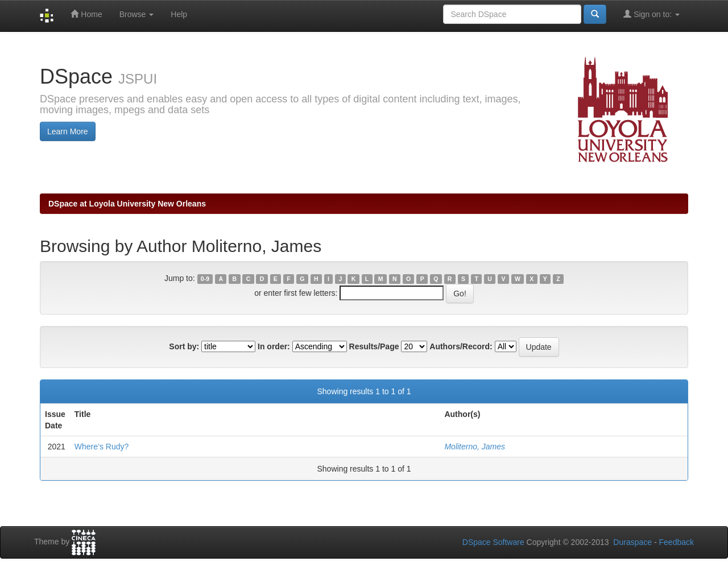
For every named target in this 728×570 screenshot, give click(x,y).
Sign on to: (652, 14)
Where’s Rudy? (102, 447)
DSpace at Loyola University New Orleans (127, 204)
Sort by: (184, 346)
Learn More (68, 131)
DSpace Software (493, 542)
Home (86, 14)
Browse (137, 14)
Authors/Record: (461, 346)
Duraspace (632, 542)
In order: (274, 346)
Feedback (677, 542)
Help (179, 14)
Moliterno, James (475, 447)
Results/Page (374, 346)
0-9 (205, 279)
